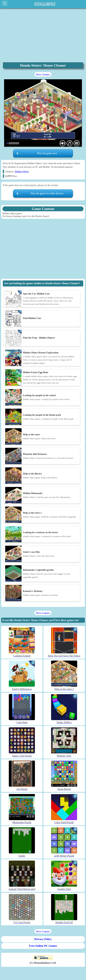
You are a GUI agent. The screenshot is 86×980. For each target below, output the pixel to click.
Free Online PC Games (43, 946)
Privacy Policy (43, 939)
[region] (43, 35)
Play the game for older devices (47, 193)
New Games (43, 74)
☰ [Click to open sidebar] (5, 3)
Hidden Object (22, 171)
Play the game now (47, 153)
